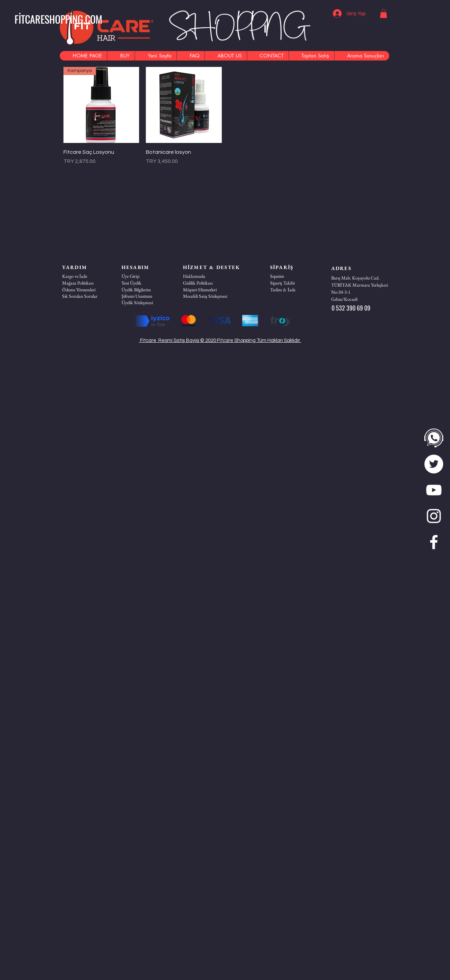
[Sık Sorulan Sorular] (86, 296)
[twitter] (434, 464)
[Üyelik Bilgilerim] (145, 290)
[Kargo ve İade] (86, 276)
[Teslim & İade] (294, 290)
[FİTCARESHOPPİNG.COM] (58, 19)
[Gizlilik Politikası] (207, 283)
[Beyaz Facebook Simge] (434, 542)
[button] (383, 14)
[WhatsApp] (434, 438)
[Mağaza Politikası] (86, 283)
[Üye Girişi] (145, 276)
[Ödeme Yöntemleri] (86, 290)
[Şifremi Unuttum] (145, 296)
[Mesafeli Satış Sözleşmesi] (207, 296)
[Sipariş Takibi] (294, 283)
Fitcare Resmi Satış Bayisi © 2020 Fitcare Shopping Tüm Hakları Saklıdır (220, 340)
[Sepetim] (294, 276)
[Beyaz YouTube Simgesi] (434, 490)
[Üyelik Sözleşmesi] (145, 302)
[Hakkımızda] (207, 276)
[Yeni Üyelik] (145, 283)
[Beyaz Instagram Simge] (434, 516)
